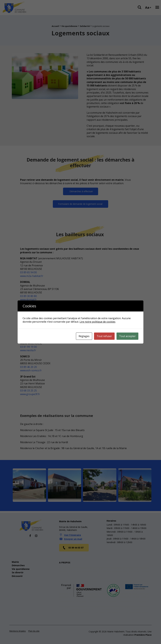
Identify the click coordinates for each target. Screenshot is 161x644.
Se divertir (18, 571)
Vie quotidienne (69, 26)
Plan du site (34, 629)
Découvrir (17, 574)
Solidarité (85, 26)
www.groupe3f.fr (30, 394)
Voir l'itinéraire (73, 533)
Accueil (55, 26)
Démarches (18, 564)
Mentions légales (18, 629)
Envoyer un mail (73, 537)
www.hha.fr (27, 327)
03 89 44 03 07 (73, 546)
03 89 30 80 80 (28, 296)
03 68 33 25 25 (28, 391)
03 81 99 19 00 (28, 347)
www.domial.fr (28, 300)
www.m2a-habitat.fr (32, 276)
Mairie (15, 560)
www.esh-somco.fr (31, 371)
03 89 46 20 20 (28, 367)
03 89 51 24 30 (28, 323)
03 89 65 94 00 (28, 272)
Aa (148, 7)
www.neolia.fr (28, 350)
